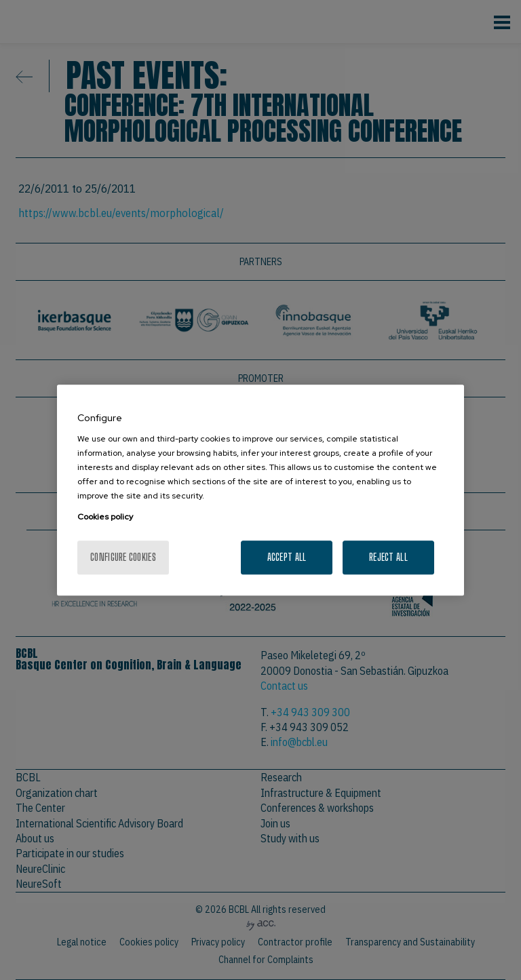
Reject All (388, 557)
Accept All (287, 557)
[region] (260, 490)
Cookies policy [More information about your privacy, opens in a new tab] (105, 517)
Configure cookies (123, 557)
